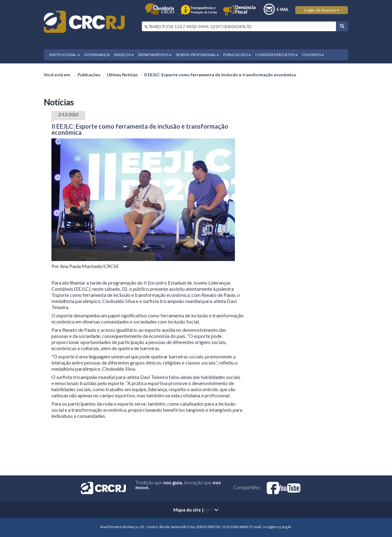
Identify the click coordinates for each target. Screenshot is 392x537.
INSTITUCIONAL (65, 55)
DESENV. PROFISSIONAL (197, 55)
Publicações (89, 75)
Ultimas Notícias (122, 75)
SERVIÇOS (124, 55)
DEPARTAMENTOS (155, 55)
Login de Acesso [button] (322, 10)
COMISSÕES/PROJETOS (276, 55)
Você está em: (57, 75)
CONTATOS (313, 55)
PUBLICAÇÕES (237, 55)
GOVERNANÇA (97, 55)
